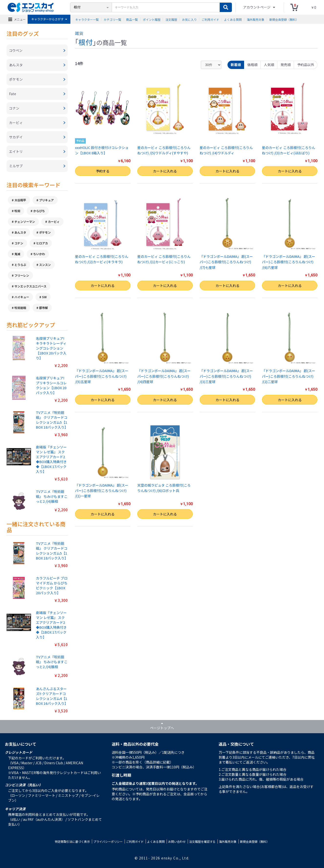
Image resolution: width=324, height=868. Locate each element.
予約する (103, 171)
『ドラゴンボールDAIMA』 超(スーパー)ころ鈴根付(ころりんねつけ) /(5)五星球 (102, 376)
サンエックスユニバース (30, 286)
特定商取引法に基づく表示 (72, 841)
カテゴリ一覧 (112, 19)
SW (44, 297)
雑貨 (79, 33)
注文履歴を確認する (202, 841)
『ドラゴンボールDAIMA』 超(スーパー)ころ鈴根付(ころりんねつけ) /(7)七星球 (226, 262)
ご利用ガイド (210, 19)
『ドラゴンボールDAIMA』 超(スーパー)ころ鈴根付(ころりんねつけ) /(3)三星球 (226, 376)
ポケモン (45, 232)
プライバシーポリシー (108, 841)
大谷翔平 (20, 200)
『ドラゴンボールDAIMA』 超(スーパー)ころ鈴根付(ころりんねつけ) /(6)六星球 (289, 262)
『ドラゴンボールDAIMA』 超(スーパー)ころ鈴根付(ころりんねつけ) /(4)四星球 (164, 376)
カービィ (54, 222)
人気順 (269, 65)
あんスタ (20, 232)
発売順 (286, 65)
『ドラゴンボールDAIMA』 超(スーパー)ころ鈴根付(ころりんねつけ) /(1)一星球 (102, 491)
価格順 (252, 65)
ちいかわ (39, 254)
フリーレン (22, 275)
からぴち (39, 211)
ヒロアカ (42, 243)
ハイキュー (22, 297)
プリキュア (46, 200)
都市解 (43, 308)
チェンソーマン (25, 222)
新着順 (236, 65)
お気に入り (189, 19)
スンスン (45, 265)
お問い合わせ (177, 841)
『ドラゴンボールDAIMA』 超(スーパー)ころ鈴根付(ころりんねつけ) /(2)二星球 (289, 376)
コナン (19, 243)
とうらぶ (20, 265)
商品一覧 (132, 19)
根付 (86, 42)
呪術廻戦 (20, 308)
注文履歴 (171, 19)
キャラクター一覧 (87, 19)
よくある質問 (233, 19)
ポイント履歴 (152, 19)
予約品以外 (306, 65)
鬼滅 (17, 254)
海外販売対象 (256, 19)
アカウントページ (257, 7)
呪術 (17, 211)
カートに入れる (165, 171)
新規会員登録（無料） (284, 19)
